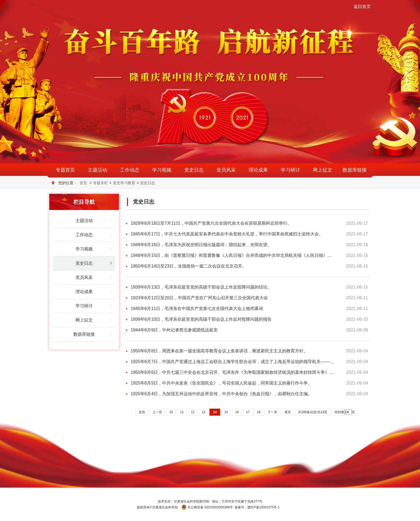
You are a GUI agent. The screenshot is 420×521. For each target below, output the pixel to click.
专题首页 (65, 170)
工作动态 (130, 170)
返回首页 (362, 7)
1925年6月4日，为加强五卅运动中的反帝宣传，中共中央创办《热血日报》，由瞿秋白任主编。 (221, 394)
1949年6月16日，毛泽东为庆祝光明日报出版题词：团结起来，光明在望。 (201, 245)
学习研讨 (290, 170)
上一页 (157, 412)
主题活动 (97, 170)
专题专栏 (100, 183)
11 (182, 412)
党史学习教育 (124, 183)
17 (248, 412)
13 (203, 412)
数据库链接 (355, 170)
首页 (83, 183)
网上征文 (322, 170)
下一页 (272, 412)
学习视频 (162, 170)
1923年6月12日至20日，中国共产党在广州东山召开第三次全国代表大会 (199, 298)
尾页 (288, 412)
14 (215, 412)
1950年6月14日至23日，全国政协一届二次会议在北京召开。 (189, 266)
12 (193, 412)
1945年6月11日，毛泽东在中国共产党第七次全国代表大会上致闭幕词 (197, 308)
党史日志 (194, 170)
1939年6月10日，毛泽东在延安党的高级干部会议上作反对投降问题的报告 (201, 319)
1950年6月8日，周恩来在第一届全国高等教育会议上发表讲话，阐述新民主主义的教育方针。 (219, 351)
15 (226, 412)
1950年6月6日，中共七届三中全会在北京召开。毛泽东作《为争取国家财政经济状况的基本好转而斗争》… (232, 372)
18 (259, 412)
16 (237, 412)
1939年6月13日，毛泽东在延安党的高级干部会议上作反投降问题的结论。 (201, 287)
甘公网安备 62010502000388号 (207, 507)
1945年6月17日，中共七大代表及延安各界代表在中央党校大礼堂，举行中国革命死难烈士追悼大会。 (227, 234)
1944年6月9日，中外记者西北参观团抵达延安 (174, 330)
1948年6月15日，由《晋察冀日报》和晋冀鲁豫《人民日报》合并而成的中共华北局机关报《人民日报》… (231, 255)
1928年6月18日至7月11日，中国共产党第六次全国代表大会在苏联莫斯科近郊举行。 (211, 223)
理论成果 (258, 170)
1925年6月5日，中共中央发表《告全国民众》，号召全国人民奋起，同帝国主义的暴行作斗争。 (221, 383)
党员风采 (226, 170)
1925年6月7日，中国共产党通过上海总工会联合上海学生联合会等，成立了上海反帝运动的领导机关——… (232, 362)
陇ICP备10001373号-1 (264, 507)
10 (171, 412)
